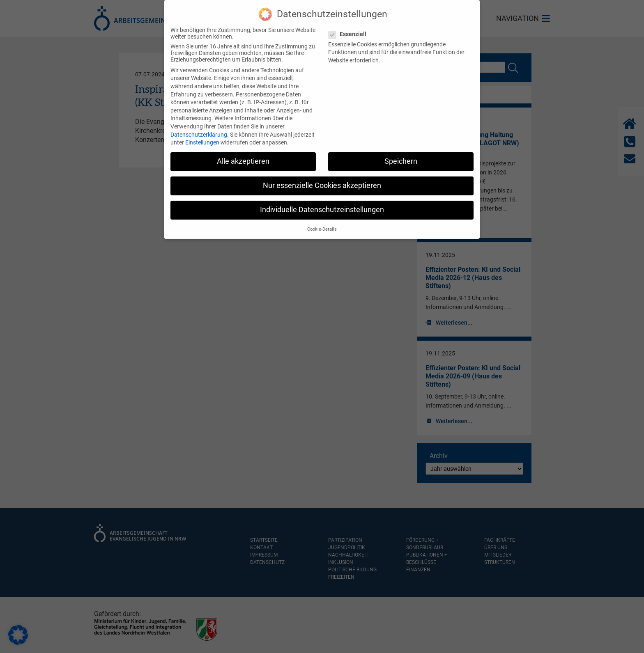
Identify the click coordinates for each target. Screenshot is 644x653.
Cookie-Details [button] (322, 222)
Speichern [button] (401, 154)
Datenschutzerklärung (199, 128)
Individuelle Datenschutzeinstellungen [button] (322, 203)
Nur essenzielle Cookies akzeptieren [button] (322, 179)
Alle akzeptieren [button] (243, 154)
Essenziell (350, 27)
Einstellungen (202, 135)
